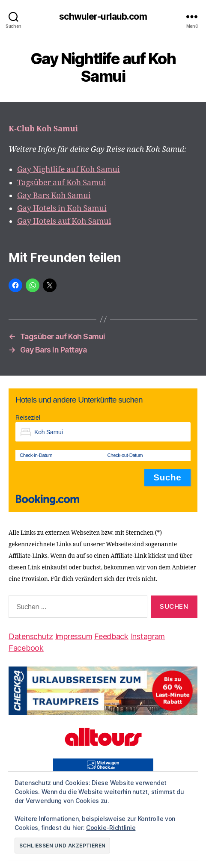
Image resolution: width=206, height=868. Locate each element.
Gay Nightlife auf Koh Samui (69, 170)
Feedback (111, 636)
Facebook (26, 648)
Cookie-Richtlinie (111, 828)
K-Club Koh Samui (43, 129)
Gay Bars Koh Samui (54, 196)
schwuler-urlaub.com (103, 16)
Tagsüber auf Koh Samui (61, 183)
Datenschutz (31, 636)
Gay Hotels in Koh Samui (62, 209)
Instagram (148, 636)
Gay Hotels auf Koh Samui (64, 221)
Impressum (74, 636)
